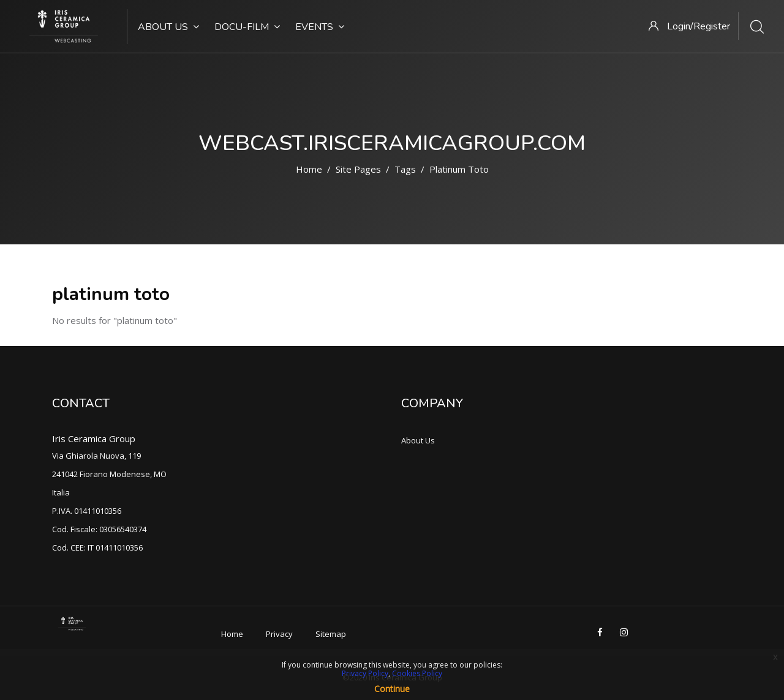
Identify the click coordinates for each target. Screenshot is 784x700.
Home (309, 169)
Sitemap (331, 634)
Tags (405, 169)
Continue (392, 689)
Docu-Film (247, 27)
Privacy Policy (365, 673)
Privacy (279, 634)
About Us (168, 27)
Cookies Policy (417, 673)
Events (320, 27)
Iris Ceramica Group (94, 438)
